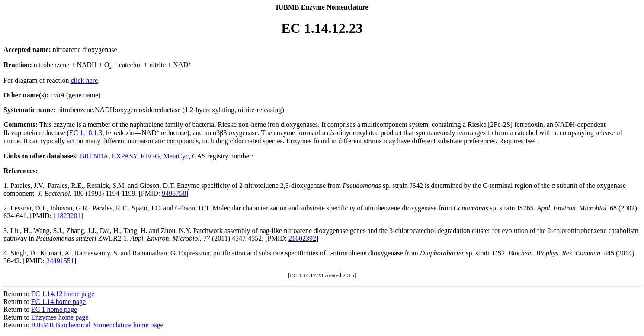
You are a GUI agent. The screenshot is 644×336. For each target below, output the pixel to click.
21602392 (302, 238)
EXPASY (124, 156)
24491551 (60, 261)
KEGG (150, 156)
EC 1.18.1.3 (86, 133)
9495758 (174, 193)
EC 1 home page (54, 309)
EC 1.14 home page (58, 302)
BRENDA (94, 156)
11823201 (67, 216)
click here (85, 80)
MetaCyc (176, 156)
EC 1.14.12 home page (63, 294)
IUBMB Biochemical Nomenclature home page (97, 325)
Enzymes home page (60, 317)
